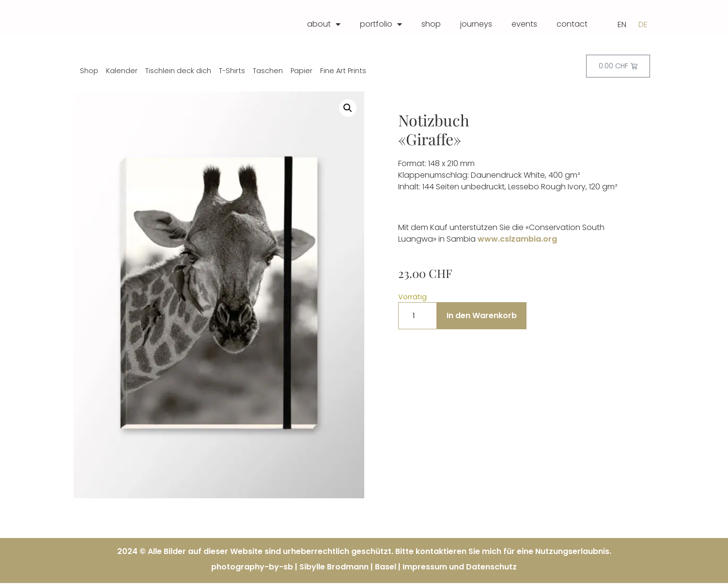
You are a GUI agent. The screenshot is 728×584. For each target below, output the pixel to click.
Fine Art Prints (343, 72)
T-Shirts (232, 72)
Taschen (268, 72)
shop (431, 24)
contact (572, 24)
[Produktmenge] (418, 317)
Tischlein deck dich (178, 72)
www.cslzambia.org (517, 240)
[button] (348, 109)
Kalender (122, 72)
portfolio (381, 24)
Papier (302, 72)
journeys (476, 24)
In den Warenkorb (482, 316)
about (324, 24)
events (524, 24)
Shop (89, 72)
